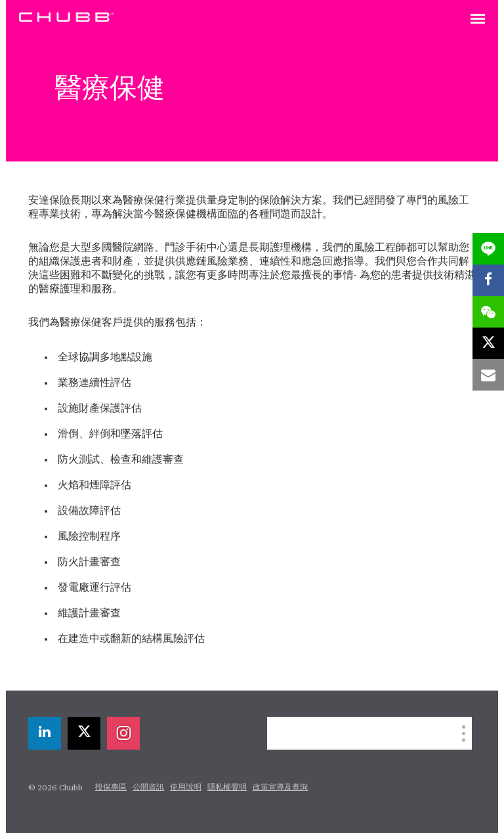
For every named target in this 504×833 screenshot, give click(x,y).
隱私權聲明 (227, 788)
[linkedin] (45, 733)
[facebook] (488, 280)
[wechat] (488, 312)
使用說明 (186, 788)
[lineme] (488, 249)
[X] (84, 733)
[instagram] (123, 733)
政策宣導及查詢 (280, 788)
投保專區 (111, 788)
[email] (488, 375)
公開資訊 (148, 788)
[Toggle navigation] (478, 20)
